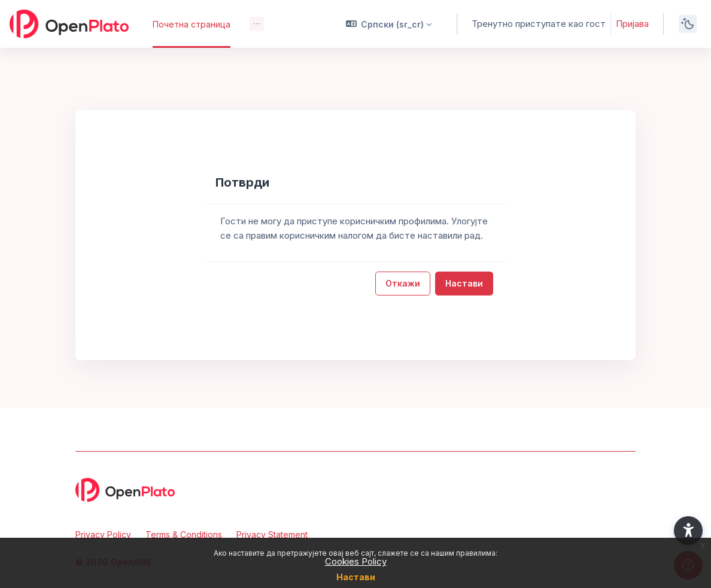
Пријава (632, 24)
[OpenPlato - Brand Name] (69, 24)
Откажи (403, 283)
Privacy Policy (103, 534)
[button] (389, 24)
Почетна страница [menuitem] (192, 24)
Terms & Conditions (184, 534)
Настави (356, 577)
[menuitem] (257, 24)
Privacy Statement (272, 534)
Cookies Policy (356, 561)
